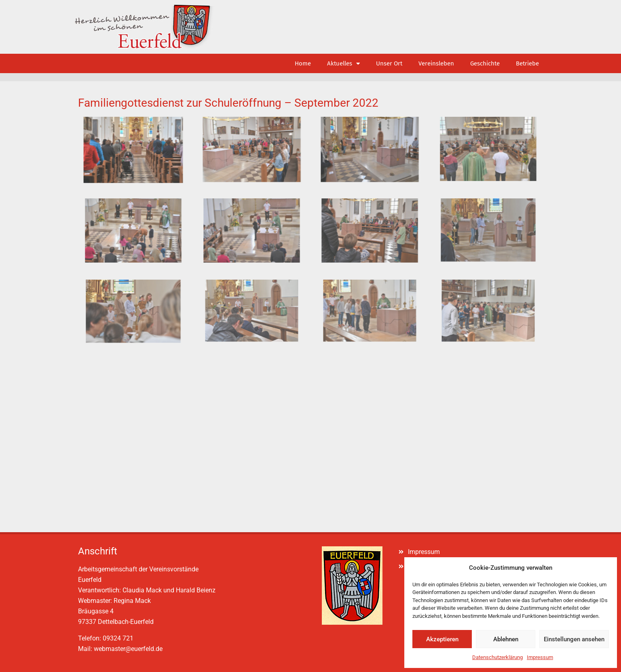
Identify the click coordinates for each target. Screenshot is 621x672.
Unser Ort (389, 63)
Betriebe (527, 63)
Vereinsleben (436, 63)
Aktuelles (343, 64)
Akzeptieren (442, 639)
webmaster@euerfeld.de (128, 649)
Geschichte (485, 63)
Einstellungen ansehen (574, 639)
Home (303, 63)
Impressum (540, 657)
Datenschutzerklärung (497, 657)
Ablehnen (506, 639)
